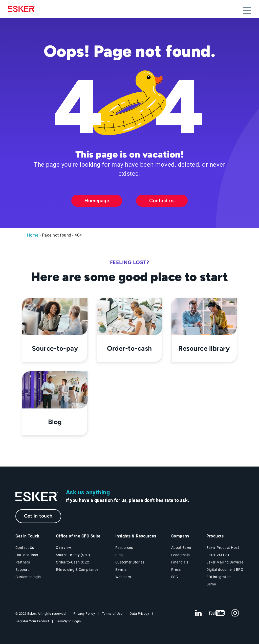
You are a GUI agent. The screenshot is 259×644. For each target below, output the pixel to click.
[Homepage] (23, 9)
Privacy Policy (84, 614)
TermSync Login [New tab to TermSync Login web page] (69, 621)
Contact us (162, 201)
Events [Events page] (121, 570)
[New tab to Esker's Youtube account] (217, 613)
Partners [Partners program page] (23, 562)
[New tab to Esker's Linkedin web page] (198, 613)
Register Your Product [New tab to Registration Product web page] (32, 621)
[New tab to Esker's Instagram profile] (235, 613)
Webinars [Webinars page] (123, 577)
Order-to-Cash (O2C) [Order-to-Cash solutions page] (73, 562)
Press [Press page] (176, 570)
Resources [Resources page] (124, 548)
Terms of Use (112, 614)
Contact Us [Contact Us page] (25, 548)
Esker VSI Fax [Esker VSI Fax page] (218, 555)
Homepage (97, 201)
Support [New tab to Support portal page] (22, 570)
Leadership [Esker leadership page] (181, 555)
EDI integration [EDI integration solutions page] (219, 577)
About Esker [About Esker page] (181, 548)
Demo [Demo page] (211, 584)
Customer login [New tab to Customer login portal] (28, 577)
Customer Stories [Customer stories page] (130, 562)
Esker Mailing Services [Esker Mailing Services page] (225, 562)
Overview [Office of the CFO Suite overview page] (64, 548)
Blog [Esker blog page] (119, 555)
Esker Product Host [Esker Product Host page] (223, 548)
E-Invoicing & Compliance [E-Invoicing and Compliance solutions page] (77, 570)
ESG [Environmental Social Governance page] (175, 577)
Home (33, 235)
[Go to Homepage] (37, 497)
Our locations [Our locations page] (27, 555)
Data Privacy (139, 614)
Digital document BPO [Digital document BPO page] (225, 570)
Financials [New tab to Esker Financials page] (180, 562)
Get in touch (38, 516)
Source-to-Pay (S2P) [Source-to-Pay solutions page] (73, 555)
